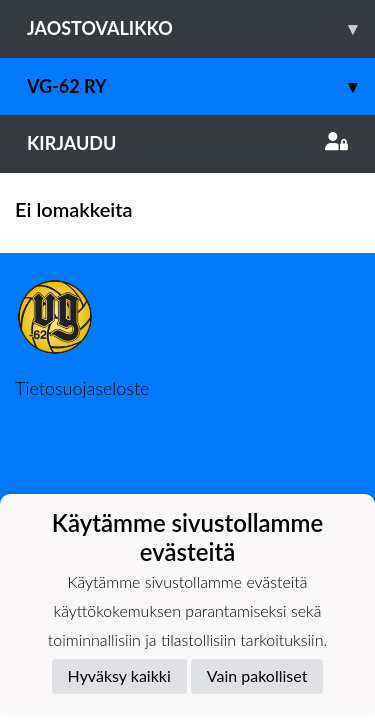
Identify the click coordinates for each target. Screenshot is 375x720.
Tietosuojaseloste (82, 388)
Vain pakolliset (257, 675)
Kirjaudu (187, 143)
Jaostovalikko (201, 28)
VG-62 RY (201, 86)
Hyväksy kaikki (119, 675)
